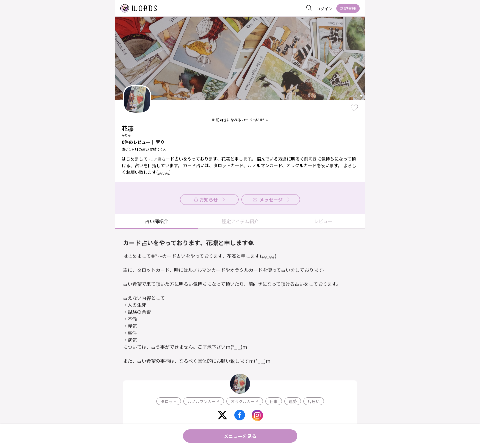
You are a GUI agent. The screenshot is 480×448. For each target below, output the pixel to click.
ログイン (324, 8)
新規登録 (348, 8)
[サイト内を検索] (309, 8)
